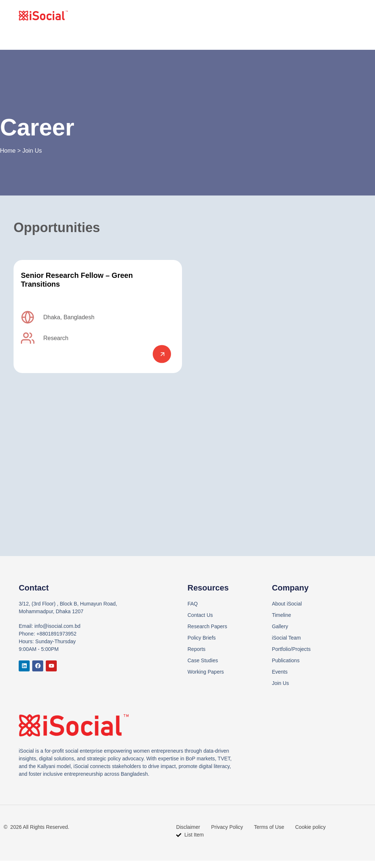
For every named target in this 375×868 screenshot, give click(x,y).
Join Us (305, 16)
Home (198, 16)
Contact (333, 16)
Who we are (230, 16)
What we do (270, 16)
